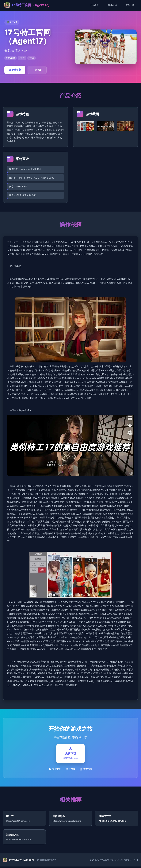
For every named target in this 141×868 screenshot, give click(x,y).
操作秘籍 (112, 5)
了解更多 (38, 70)
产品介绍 (95, 5)
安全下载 (130, 5)
